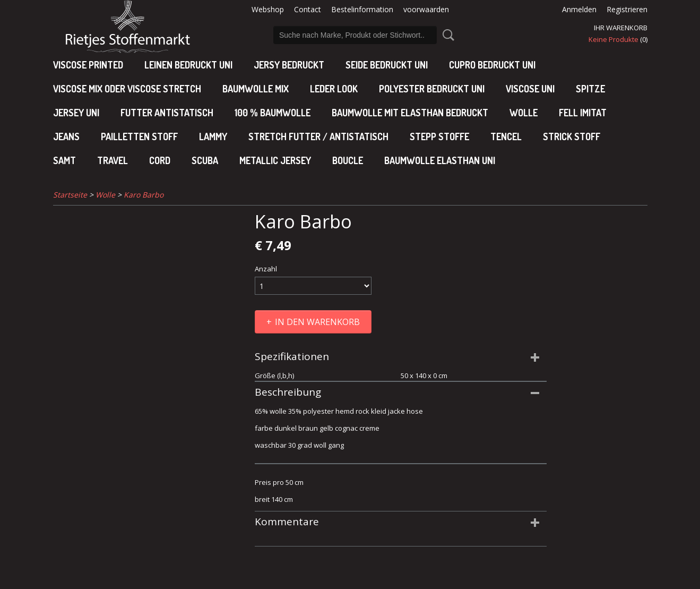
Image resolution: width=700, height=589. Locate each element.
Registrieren (627, 9)
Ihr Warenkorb (621, 28)
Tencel (506, 136)
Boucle (348, 160)
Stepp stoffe (439, 136)
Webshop (268, 9)
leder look (334, 89)
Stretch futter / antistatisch (318, 136)
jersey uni (76, 113)
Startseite (70, 195)
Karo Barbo (144, 195)
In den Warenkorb (317, 322)
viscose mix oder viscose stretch (127, 89)
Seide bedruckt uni (387, 65)
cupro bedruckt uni (492, 65)
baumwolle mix (256, 89)
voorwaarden (426, 9)
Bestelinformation (362, 9)
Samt (64, 160)
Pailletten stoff (139, 136)
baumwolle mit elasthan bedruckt (410, 113)
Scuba (205, 160)
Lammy (213, 136)
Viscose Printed (88, 65)
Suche (446, 35)
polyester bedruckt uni (432, 89)
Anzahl (266, 269)
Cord (160, 160)
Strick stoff (572, 136)
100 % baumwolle (273, 113)
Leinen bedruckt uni (188, 65)
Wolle (524, 113)
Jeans (66, 136)
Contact (308, 9)
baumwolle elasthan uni (440, 160)
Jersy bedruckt (289, 65)
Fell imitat (583, 113)
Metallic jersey (275, 160)
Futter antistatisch (167, 113)
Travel (113, 160)
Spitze (590, 89)
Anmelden (579, 9)
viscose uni (530, 89)
